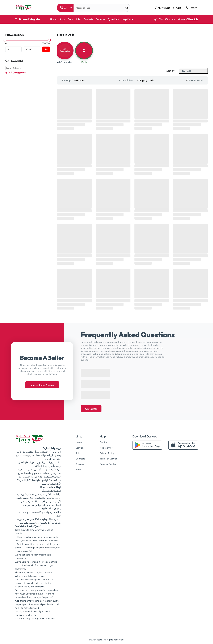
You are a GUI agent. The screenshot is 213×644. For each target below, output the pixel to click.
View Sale (193, 19)
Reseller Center (108, 464)
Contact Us (91, 409)
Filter (46, 49)
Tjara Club (113, 19)
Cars (70, 19)
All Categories (17, 73)
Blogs (78, 470)
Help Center (128, 19)
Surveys (80, 464)
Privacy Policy (107, 453)
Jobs (78, 19)
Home (53, 19)
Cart (177, 8)
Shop (62, 19)
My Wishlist (162, 8)
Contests (88, 19)
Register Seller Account (42, 385)
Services (101, 19)
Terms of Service (109, 459)
